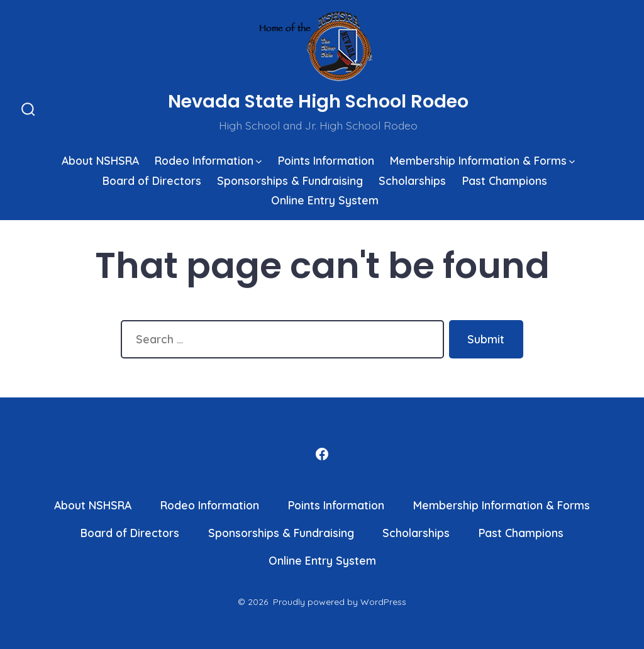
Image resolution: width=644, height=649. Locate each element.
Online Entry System (325, 200)
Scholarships (412, 180)
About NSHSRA (100, 160)
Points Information (326, 160)
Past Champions (505, 180)
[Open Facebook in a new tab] (322, 454)
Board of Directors (152, 180)
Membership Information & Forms (482, 160)
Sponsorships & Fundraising (290, 180)
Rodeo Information (208, 160)
